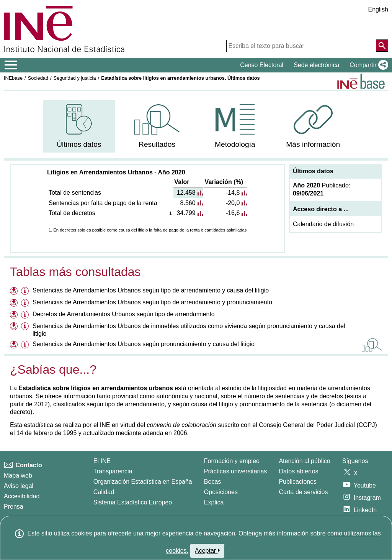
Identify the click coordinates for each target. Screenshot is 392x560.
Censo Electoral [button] (262, 65)
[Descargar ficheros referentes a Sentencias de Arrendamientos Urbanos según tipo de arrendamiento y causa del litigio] (15, 291)
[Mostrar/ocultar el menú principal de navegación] (11, 65)
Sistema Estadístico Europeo (133, 502)
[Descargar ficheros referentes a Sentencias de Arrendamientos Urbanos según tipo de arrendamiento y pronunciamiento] (15, 303)
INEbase (13, 78)
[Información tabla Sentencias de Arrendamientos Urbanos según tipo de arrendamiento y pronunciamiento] (26, 303)
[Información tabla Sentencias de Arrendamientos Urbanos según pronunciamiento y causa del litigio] (26, 345)
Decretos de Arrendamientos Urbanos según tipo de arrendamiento (124, 314)
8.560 (188, 203)
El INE (102, 461)
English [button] (378, 9)
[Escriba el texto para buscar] (301, 46)
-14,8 (233, 193)
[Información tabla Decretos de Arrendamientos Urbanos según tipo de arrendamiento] (26, 315)
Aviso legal (19, 486)
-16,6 (233, 213)
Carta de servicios (303, 492)
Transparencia (113, 471)
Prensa (14, 507)
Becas (212, 482)
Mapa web (18, 475)
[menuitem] (79, 126)
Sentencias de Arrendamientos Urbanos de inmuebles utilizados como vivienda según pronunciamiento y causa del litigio (189, 330)
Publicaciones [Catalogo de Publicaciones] (298, 482)
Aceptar (207, 550)
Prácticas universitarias (236, 471)
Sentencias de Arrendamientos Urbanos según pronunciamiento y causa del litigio (144, 344)
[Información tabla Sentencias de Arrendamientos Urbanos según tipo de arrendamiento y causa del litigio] (26, 291)
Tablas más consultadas (75, 272)
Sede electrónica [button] (316, 65)
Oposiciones (221, 492)
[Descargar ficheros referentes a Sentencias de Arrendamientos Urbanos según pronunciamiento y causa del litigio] (15, 345)
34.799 (186, 213)
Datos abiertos (298, 471)
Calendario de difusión (323, 224)
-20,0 (233, 203)
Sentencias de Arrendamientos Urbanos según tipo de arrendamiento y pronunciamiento (152, 302)
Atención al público (304, 461)
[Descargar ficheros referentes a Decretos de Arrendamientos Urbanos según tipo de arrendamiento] (15, 315)
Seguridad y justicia (75, 78)
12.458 (186, 193)
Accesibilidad (22, 496)
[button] (367, 65)
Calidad (104, 492)
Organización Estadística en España (143, 482)
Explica (214, 502)
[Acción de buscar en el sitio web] (382, 46)
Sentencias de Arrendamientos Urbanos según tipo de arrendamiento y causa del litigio (151, 290)
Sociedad (38, 78)
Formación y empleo (232, 461)
